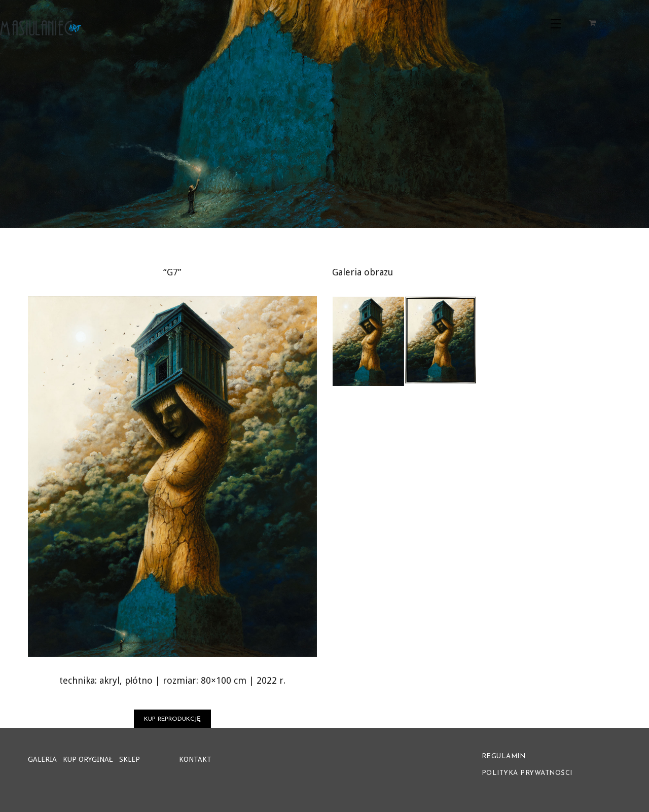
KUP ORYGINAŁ (88, 759)
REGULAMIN (504, 756)
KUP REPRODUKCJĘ (172, 719)
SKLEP (130, 759)
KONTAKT (195, 759)
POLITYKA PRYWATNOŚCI (527, 773)
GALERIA (42, 759)
